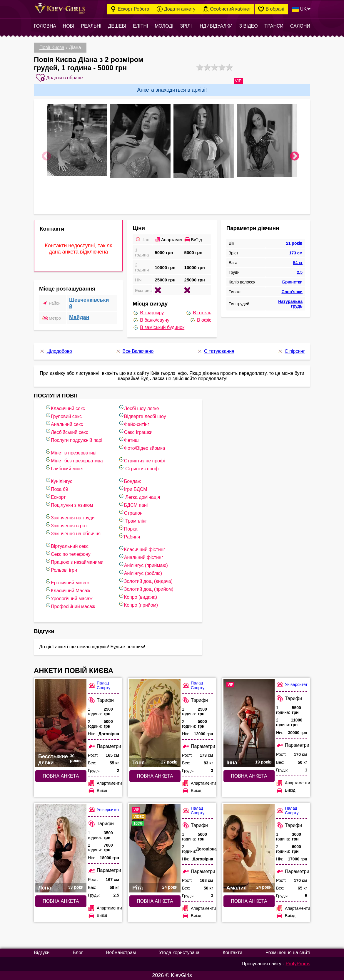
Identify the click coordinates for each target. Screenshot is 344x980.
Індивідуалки (216, 26)
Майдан (79, 317)
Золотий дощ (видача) (145, 580)
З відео (248, 26)
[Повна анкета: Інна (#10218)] (249, 723)
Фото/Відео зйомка (142, 447)
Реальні (91, 26)
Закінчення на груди (70, 517)
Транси (274, 26)
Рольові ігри (61, 569)
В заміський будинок (158, 328)
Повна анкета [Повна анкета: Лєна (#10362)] (61, 901)
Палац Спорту (99, 685)
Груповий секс (63, 416)
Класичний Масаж (68, 590)
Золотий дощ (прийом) (146, 588)
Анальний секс (64, 423)
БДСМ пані (133, 504)
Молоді (164, 26)
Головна (45, 26)
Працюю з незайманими (74, 561)
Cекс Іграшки (135, 431)
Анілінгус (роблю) (140, 572)
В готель (198, 313)
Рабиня (129, 536)
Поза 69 (57, 488)
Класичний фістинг (142, 549)
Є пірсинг (291, 351)
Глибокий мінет (65, 468)
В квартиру (148, 313)
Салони (300, 26)
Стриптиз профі (139, 468)
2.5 (300, 272)
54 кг (298, 263)
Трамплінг (133, 520)
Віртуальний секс (67, 545)
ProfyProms (298, 964)
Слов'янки (292, 292)
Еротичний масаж (67, 582)
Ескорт (55, 496)
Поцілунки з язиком (69, 504)
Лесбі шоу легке (139, 408)
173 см (296, 253)
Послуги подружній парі (74, 439)
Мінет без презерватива (74, 460)
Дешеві (117, 26)
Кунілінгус (59, 480)
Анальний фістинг (141, 557)
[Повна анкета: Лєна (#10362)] (61, 848)
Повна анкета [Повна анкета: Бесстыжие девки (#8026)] (61, 776)
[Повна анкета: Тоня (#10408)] (155, 723)
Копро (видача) (138, 596)
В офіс (201, 320)
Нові (69, 26)
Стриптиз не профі (142, 460)
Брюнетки (292, 282)
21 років (294, 243)
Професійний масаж (70, 606)
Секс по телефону (68, 553)
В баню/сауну (151, 320)
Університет (292, 684)
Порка (128, 528)
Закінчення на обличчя (73, 533)
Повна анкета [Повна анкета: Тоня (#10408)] (155, 776)
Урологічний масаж (69, 598)
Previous (46, 157)
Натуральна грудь (290, 304)
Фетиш (128, 439)
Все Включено (135, 351)
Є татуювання (216, 351)
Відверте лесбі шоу (142, 416)
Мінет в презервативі (71, 452)
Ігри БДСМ (133, 488)
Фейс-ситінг (134, 423)
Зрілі (186, 26)
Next (295, 157)
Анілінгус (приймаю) (143, 564)
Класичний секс (65, 408)
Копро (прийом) (138, 604)
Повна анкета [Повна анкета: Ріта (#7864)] (155, 901)
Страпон (130, 512)
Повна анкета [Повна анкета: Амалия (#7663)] (249, 901)
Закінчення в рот (66, 525)
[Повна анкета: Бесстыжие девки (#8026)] (61, 723)
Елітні (140, 26)
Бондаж (130, 480)
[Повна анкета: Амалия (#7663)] (249, 848)
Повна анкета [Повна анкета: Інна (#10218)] (249, 776)
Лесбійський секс (67, 431)
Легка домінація (139, 496)
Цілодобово (56, 351)
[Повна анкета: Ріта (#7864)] (155, 848)
